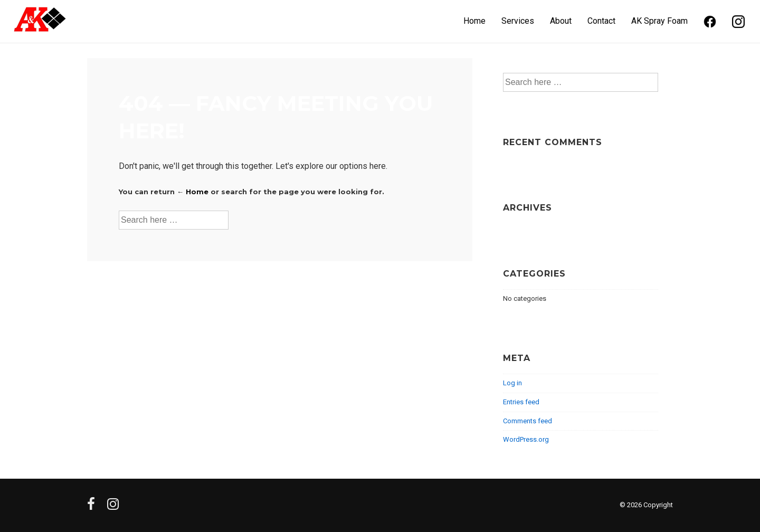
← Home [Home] (193, 192)
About (561, 21)
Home (474, 21)
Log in (512, 383)
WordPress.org (526, 439)
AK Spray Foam (659, 21)
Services (518, 21)
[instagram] (114, 507)
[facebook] (93, 507)
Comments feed (528, 421)
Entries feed (521, 402)
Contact (601, 21)
